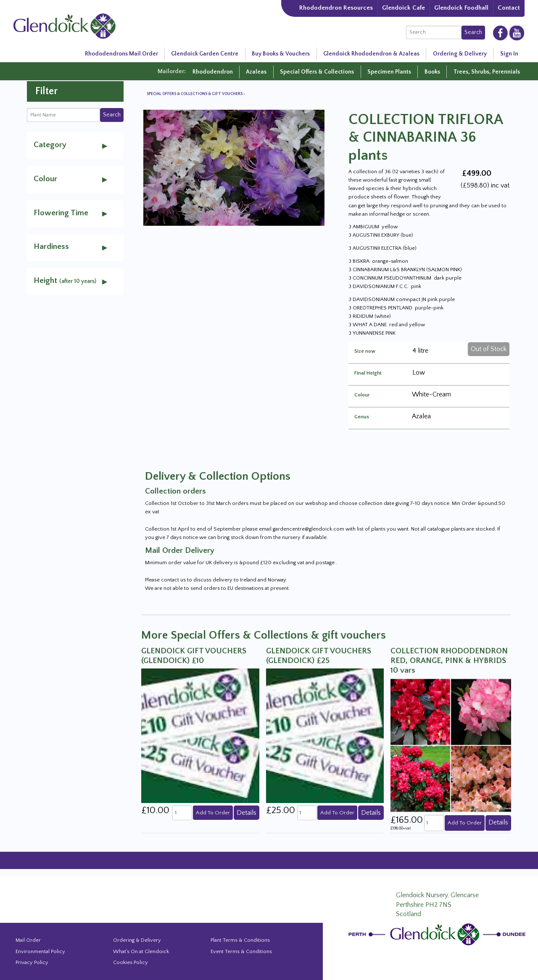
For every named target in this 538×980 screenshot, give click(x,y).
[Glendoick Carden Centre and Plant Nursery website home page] (65, 25)
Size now (365, 351)
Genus (362, 417)
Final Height (368, 373)
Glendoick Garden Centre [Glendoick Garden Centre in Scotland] (205, 54)
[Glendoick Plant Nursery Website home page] (438, 934)
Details (247, 813)
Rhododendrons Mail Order (121, 54)
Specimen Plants (389, 72)
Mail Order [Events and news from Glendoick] (28, 940)
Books (432, 72)
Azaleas (256, 72)
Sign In (509, 54)
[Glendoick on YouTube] (517, 33)
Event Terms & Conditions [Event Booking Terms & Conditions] (241, 951)
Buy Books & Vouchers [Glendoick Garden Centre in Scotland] (281, 54)
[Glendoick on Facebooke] (500, 32)
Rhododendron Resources (336, 8)
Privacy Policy (32, 962)
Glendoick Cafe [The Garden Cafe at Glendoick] (403, 8)
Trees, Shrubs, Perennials (487, 72)
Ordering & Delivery (460, 54)
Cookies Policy (131, 962)
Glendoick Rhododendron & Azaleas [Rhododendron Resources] (371, 54)
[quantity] (182, 813)
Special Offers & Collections (317, 72)
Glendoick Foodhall (461, 8)
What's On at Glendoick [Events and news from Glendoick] (141, 951)
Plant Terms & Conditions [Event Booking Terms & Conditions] (240, 940)
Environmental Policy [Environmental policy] (40, 951)
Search (473, 32)
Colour (362, 395)
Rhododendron (213, 72)
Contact (509, 8)
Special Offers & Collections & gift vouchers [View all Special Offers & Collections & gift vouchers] (195, 94)
